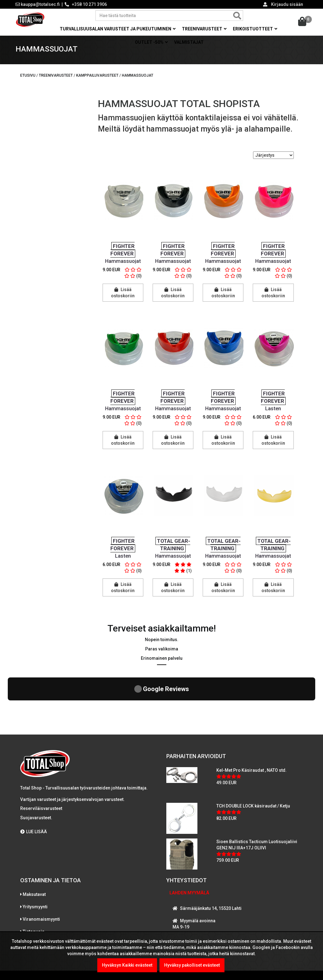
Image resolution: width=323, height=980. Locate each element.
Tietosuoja (34, 882)
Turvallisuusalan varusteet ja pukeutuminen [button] (118, 29)
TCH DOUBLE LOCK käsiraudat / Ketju (253, 757)
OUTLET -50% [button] (151, 42)
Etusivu (28, 80)
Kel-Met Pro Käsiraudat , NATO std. (251, 721)
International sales (42, 907)
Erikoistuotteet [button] (255, 29)
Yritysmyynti (35, 857)
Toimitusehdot (37, 895)
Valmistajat (189, 42)
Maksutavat (34, 845)
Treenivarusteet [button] (204, 29)
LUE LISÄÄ (34, 782)
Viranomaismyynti (41, 870)
